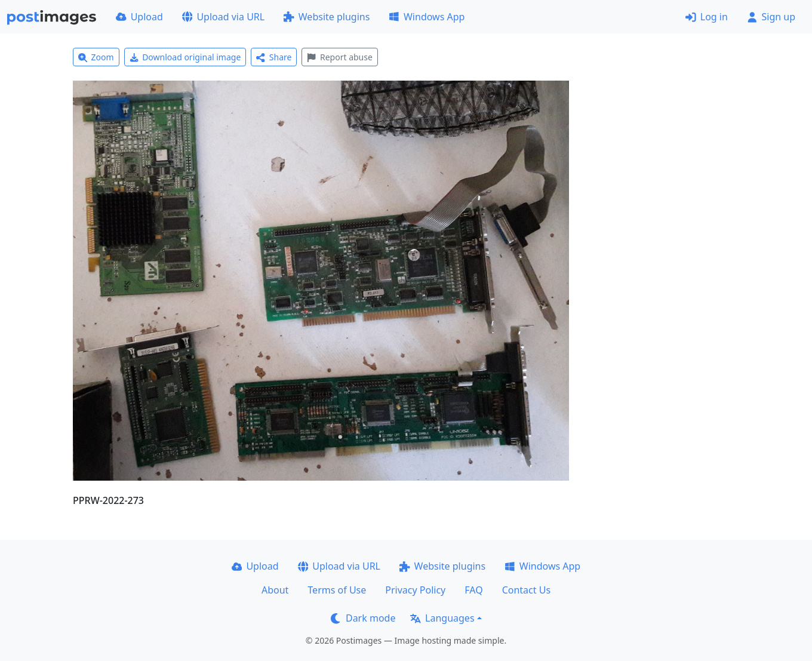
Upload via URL (223, 17)
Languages (442, 618)
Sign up (771, 17)
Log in (707, 17)
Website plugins (327, 17)
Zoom (96, 57)
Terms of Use (337, 590)
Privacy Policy (415, 590)
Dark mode (363, 618)
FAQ (473, 590)
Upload (139, 17)
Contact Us (526, 590)
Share (274, 57)
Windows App (427, 17)
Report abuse (339, 57)
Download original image (185, 57)
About (275, 590)
